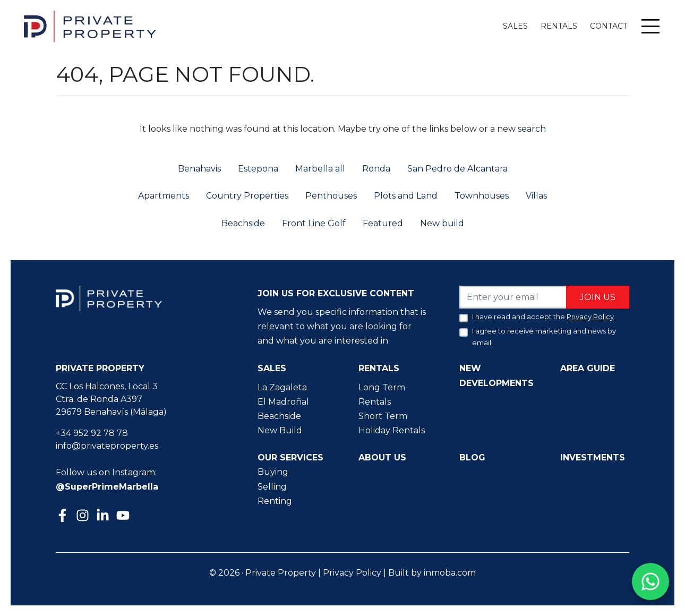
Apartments (164, 196)
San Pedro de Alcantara (457, 169)
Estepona (258, 169)
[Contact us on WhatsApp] (650, 581)
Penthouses (331, 196)
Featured (383, 223)
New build (442, 223)
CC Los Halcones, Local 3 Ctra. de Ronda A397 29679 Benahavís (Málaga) (111, 399)
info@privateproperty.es (107, 446)
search (531, 129)
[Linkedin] (104, 516)
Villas (536, 196)
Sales (515, 26)
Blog (472, 457)
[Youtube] (124, 516)
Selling (272, 487)
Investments (593, 457)
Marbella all (320, 169)
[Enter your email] (513, 297)
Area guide (588, 368)
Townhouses (482, 196)
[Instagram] (84, 514)
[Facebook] (64, 516)
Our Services (290, 457)
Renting (275, 501)
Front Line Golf (314, 223)
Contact (609, 26)
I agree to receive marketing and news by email (544, 337)
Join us (598, 297)
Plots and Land (406, 196)
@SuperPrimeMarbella (107, 487)
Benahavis (199, 169)
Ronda (376, 169)
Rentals (559, 26)
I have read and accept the (543, 316)
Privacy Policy (352, 573)
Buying (273, 472)
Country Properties (247, 196)
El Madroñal (283, 402)
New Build (280, 430)
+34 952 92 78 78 (92, 433)
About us (382, 457)
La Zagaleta (282, 387)
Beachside (243, 223)
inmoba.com (450, 573)
